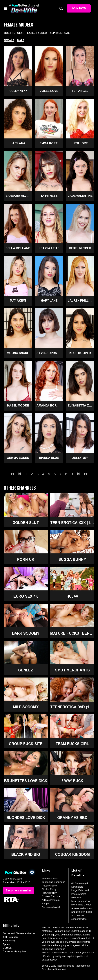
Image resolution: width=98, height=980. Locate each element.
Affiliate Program (51, 900)
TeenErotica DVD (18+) (72, 707)
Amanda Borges (50, 405)
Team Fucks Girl (72, 744)
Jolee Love (49, 91)
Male (21, 40)
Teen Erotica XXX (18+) (72, 523)
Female (9, 40)
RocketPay (9, 941)
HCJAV (72, 596)
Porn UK (26, 560)
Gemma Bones (18, 458)
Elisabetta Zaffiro (81, 405)
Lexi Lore (80, 143)
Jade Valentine (80, 196)
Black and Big (26, 854)
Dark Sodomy (26, 633)
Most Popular (14, 33)
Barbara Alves (18, 196)
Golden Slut (26, 523)
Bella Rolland (18, 248)
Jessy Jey (80, 458)
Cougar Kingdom (72, 854)
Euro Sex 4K (26, 596)
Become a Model (51, 907)
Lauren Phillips (81, 301)
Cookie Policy (49, 889)
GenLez (26, 670)
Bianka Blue (49, 458)
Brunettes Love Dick (26, 781)
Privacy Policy (49, 886)
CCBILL (7, 948)
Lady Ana (18, 143)
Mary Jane (49, 301)
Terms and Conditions (54, 882)
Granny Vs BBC (72, 818)
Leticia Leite (49, 248)
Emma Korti (49, 143)
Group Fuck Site (26, 744)
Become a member (18, 890)
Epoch (6, 944)
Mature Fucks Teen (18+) (72, 633)
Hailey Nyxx (18, 91)
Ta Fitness (49, 196)
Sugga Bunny (72, 560)
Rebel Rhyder (80, 248)
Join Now (79, 8)
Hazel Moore (18, 405)
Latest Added (37, 33)
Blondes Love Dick (26, 818)
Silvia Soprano (49, 353)
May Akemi (18, 301)
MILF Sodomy (26, 707)
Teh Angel (80, 91)
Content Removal (51, 896)
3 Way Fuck (72, 781)
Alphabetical (60, 33)
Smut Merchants (72, 670)
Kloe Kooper (80, 353)
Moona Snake (18, 353)
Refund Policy (49, 893)
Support (46, 904)
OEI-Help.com (11, 937)
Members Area (50, 878)
